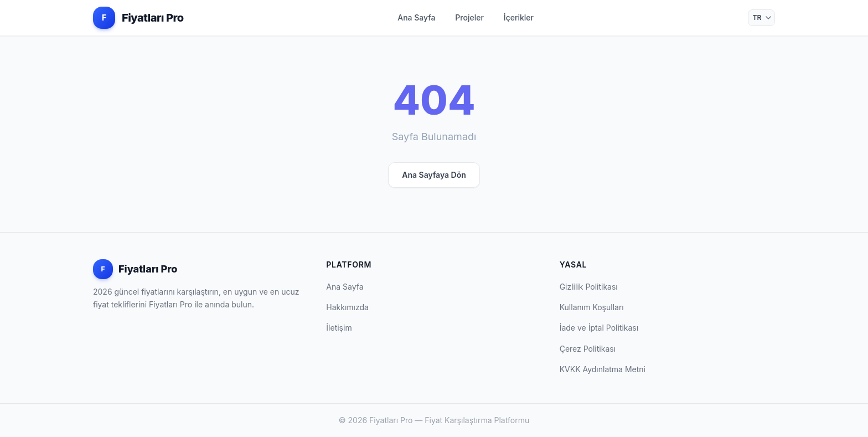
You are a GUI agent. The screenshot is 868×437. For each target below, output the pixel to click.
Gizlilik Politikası (589, 287)
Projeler (469, 17)
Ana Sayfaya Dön (434, 175)
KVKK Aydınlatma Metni (603, 369)
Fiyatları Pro (135, 269)
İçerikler (519, 17)
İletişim (339, 328)
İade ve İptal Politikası (599, 328)
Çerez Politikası (588, 349)
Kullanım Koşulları (592, 307)
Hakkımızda (347, 307)
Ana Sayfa (416, 17)
